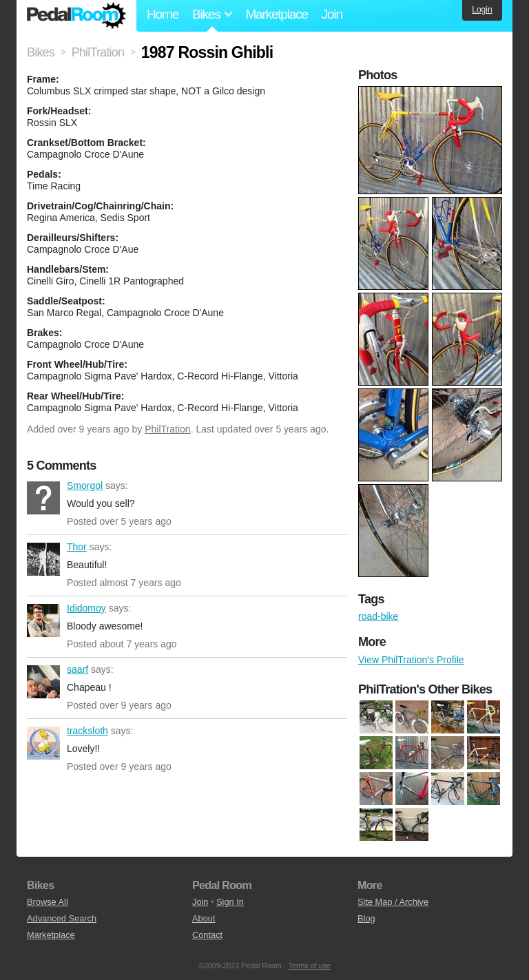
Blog (366, 918)
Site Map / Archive (393, 902)
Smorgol (43, 498)
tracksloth (43, 743)
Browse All (48, 902)
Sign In (230, 902)
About (204, 918)
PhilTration (167, 429)
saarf (43, 682)
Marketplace (276, 14)
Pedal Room (76, 16)
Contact (207, 935)
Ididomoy (43, 621)
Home (163, 14)
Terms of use (310, 966)
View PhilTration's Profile (411, 660)
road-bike (378, 616)
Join (332, 14)
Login (482, 10)
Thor (43, 559)
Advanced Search (62, 918)
